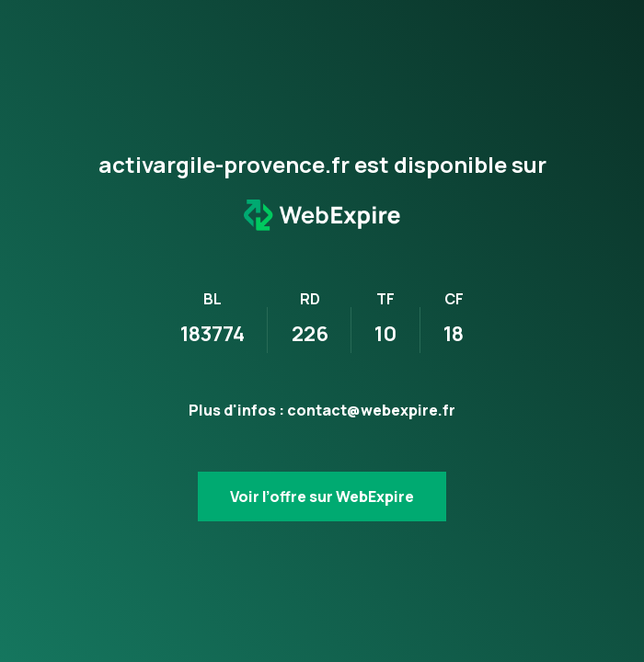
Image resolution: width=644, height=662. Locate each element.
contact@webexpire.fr (371, 410)
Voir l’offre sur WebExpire (322, 496)
